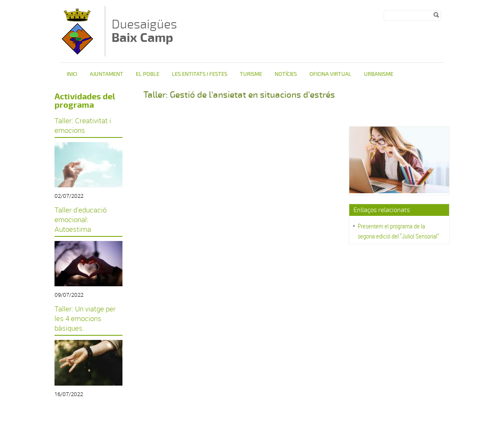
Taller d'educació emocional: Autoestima (81, 219)
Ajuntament (107, 74)
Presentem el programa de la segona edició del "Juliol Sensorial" (398, 231)
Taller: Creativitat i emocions (83, 125)
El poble (148, 74)
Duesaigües (144, 31)
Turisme (251, 74)
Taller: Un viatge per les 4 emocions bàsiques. (85, 318)
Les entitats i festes (200, 74)
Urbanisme (379, 74)
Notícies (286, 74)
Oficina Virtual (330, 74)
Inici (72, 74)
